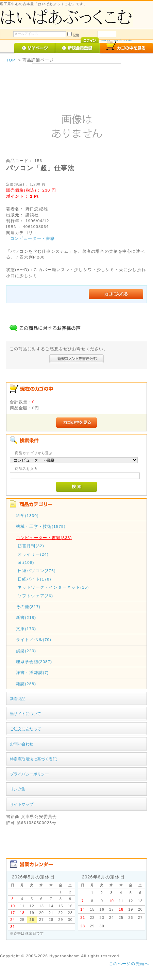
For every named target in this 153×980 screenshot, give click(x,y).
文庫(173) (26, 629)
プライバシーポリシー (29, 774)
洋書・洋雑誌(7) (32, 672)
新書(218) (26, 617)
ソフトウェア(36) (35, 596)
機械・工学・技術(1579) (41, 526)
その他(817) (28, 607)
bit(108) (26, 562)
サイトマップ (22, 804)
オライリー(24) (33, 554)
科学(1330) (27, 515)
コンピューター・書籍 (33, 238)
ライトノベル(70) (34, 639)
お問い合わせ (22, 744)
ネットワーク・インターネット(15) (53, 587)
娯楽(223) (26, 651)
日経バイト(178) (35, 579)
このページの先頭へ (129, 964)
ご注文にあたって (25, 729)
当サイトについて (25, 714)
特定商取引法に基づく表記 (33, 759)
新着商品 (18, 699)
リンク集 (18, 789)
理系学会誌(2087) (34, 662)
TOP (11, 60)
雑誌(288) (26, 684)
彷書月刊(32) (31, 546)
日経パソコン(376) (37, 571)
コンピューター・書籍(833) (44, 538)
